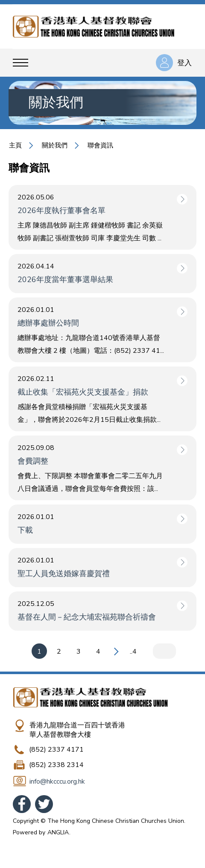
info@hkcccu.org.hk (57, 781)
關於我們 (55, 145)
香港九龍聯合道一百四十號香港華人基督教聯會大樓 (77, 730)
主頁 (15, 145)
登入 (184, 63)
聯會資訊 (100, 145)
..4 (133, 652)
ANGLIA (58, 832)
